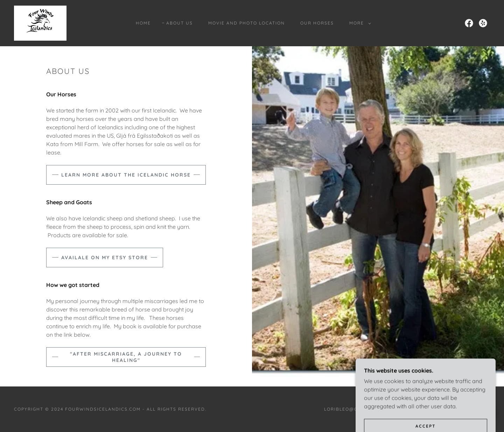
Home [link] (143, 23)
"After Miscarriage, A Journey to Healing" (126, 357)
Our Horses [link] (317, 23)
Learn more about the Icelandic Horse (126, 175)
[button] (359, 23)
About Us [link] (180, 23)
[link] (40, 22)
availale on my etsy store (105, 258)
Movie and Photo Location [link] (247, 23)
